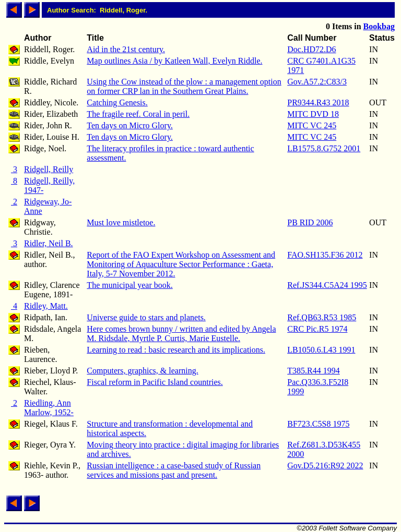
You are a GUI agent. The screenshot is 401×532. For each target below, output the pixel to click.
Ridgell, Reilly (49, 169)
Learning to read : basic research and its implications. (176, 350)
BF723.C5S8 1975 (318, 424)
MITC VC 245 (312, 125)
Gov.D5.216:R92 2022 (325, 466)
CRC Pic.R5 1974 (317, 329)
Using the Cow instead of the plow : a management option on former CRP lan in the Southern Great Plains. (184, 86)
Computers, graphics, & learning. (142, 371)
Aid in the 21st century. (126, 49)
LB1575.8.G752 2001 (324, 148)
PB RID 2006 (310, 222)
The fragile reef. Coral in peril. (138, 114)
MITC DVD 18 (313, 114)
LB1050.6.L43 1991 (321, 350)
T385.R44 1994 (313, 371)
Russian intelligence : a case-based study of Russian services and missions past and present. (174, 470)
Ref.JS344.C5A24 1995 (327, 285)
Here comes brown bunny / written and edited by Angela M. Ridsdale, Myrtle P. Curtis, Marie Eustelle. (181, 334)
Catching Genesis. (117, 102)
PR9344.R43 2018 (318, 102)
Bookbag (379, 26)
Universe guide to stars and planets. (146, 317)
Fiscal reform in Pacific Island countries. (155, 382)
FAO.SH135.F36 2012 (325, 255)
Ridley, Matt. (46, 306)
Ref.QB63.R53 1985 (322, 317)
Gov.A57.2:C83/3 (317, 82)
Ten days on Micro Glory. (129, 125)
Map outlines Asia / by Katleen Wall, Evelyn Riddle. (174, 61)
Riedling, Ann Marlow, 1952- (49, 408)
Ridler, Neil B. (49, 243)
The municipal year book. (129, 285)
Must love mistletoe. (121, 222)
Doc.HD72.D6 (311, 49)
